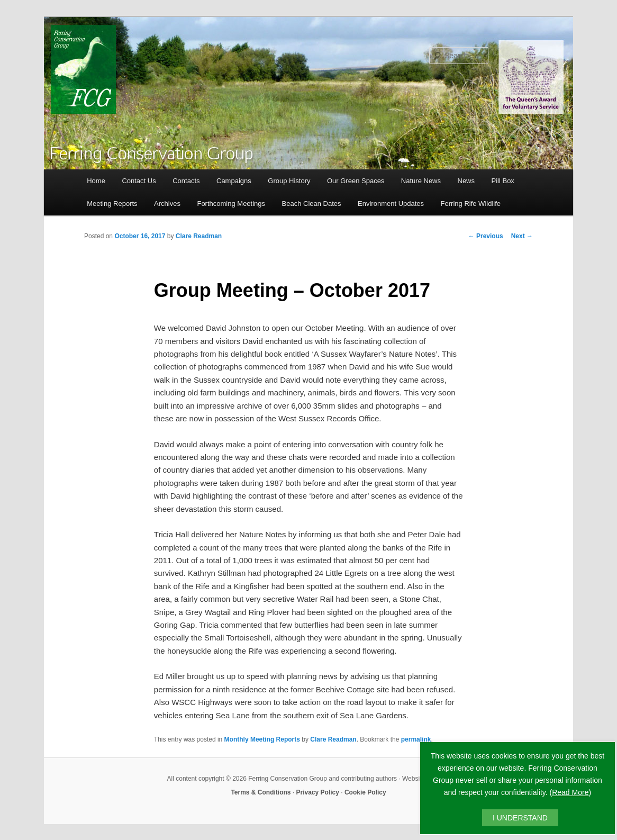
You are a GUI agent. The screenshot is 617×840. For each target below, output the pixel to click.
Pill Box (503, 181)
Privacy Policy (318, 792)
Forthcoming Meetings (231, 204)
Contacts (186, 181)
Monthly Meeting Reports (262, 739)
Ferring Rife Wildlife (471, 204)
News (466, 181)
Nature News (421, 181)
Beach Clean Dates (312, 204)
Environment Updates (391, 204)
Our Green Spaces (356, 181)
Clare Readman (199, 236)
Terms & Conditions (261, 792)
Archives (167, 204)
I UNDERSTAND (520, 818)
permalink (416, 739)
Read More (570, 792)
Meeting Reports (112, 204)
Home (96, 181)
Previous (486, 236)
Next (522, 236)
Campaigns (234, 181)
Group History (289, 181)
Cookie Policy (365, 792)
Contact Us (139, 181)
